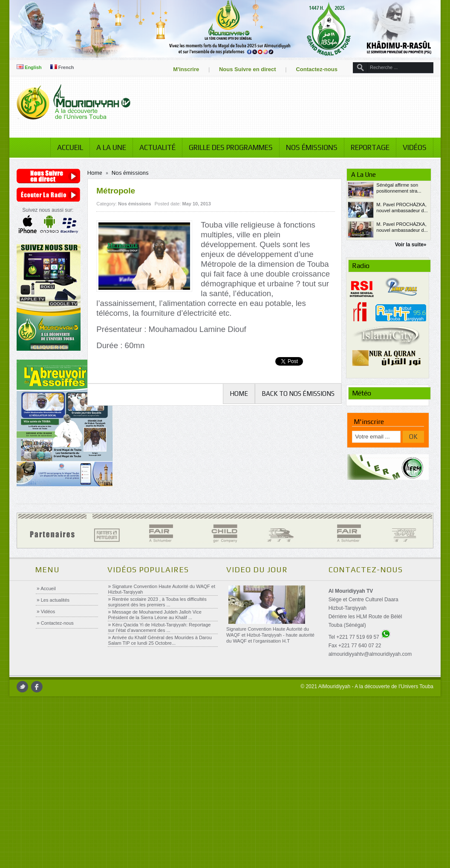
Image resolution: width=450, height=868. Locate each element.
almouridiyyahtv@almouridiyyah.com (370, 654)
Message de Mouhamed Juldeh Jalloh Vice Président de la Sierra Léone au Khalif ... (154, 615)
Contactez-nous (313, 69)
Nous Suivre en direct (243, 69)
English (33, 67)
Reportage (366, 147)
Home (98, 173)
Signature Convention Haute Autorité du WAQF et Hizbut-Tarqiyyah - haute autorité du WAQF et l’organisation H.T (270, 635)
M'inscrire (182, 69)
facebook (41, 687)
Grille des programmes (226, 147)
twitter (27, 687)
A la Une (107, 147)
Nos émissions (307, 147)
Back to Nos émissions (296, 394)
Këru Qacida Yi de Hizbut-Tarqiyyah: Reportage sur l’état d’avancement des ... (159, 627)
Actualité (153, 147)
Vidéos (410, 147)
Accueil (66, 147)
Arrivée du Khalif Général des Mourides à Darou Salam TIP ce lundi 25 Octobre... (160, 640)
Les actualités (55, 600)
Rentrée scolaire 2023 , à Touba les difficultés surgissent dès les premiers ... (157, 602)
